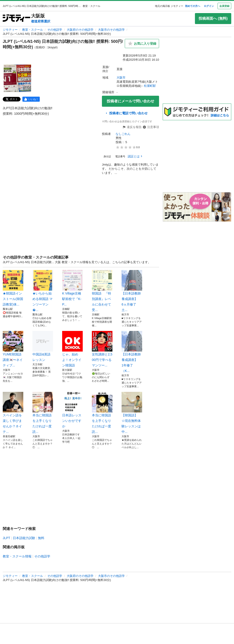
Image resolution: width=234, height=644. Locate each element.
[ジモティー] (16, 18)
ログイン (209, 6)
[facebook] (31, 99)
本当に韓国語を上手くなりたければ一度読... (43, 413)
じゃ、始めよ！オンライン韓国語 (72, 349)
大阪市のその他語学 (111, 30)
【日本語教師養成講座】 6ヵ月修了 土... (132, 291)
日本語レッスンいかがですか (72, 410)
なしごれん (123, 134)
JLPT (7, 538)
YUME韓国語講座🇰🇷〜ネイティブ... (13, 349)
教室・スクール (33, 30)
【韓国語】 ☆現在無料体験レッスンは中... (132, 413)
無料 (41, 538)
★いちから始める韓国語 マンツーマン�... (43, 291)
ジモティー (10, 30)
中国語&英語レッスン (43, 346)
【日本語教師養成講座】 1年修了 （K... (132, 352)
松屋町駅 (150, 86)
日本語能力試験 (24, 538)
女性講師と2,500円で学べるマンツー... (102, 349)
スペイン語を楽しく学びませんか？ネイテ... (13, 413)
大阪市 (121, 78)
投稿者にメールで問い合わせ (130, 101)
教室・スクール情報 (17, 556)
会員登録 (224, 6)
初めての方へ (193, 6)
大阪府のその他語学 (80, 30)
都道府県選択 (41, 21)
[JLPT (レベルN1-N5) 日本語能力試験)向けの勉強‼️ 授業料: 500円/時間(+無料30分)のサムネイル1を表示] (17, 78)
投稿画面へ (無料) (213, 18)
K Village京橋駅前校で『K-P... (72, 288)
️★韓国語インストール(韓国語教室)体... (13, 288)
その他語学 (55, 30)
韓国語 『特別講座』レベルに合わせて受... (102, 291)
